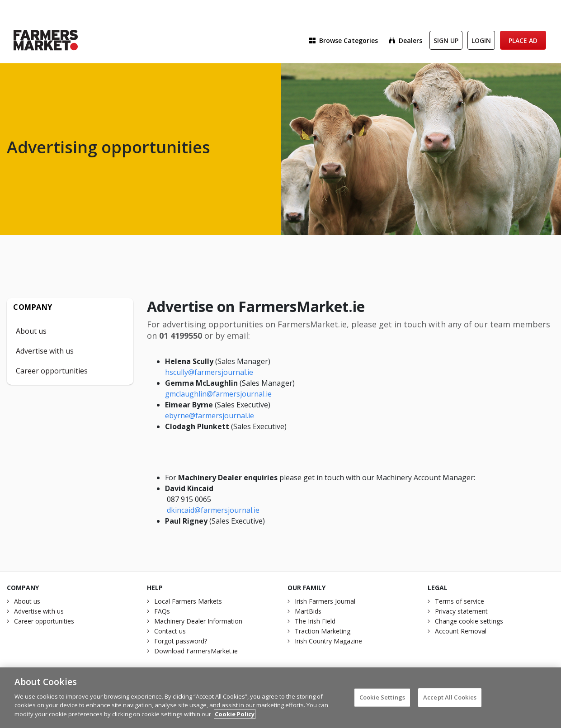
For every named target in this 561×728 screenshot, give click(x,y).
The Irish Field (315, 621)
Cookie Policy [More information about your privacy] (235, 717)
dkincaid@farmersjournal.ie (213, 510)
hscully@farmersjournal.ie (209, 372)
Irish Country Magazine (328, 641)
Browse (344, 40)
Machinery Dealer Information (198, 621)
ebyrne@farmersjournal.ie (210, 416)
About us (31, 331)
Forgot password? (181, 641)
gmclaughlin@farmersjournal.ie (218, 394)
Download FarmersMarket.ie (196, 651)
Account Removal (461, 631)
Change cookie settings (469, 621)
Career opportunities (52, 371)
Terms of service (460, 601)
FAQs (162, 611)
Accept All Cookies (450, 700)
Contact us (170, 631)
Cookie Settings (382, 700)
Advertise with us (45, 351)
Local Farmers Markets (188, 601)
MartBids (308, 611)
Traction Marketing (323, 631)
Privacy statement (461, 611)
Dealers (405, 40)
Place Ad (523, 40)
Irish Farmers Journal (325, 601)
